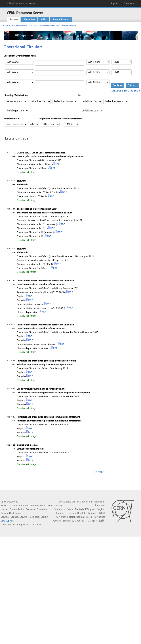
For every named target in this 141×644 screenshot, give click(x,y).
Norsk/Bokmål (77, 517)
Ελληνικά (90, 509)
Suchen (14, 19)
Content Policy (17, 509)
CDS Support (7, 521)
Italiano (92, 513)
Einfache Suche (132, 91)
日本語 (101, 513)
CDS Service (21, 517)
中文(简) (90, 521)
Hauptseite (6, 25)
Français (71, 513)
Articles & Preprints (19, 25)
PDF (56, 164)
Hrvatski (82, 513)
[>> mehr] (99, 472)
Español (61, 513)
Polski (89, 517)
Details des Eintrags (26, 172)
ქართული (62, 517)
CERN (22, 3)
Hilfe (44, 19)
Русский (57, 521)
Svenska (80, 521)
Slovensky (68, 521)
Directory (129, 3)
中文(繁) (101, 521)
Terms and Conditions (36, 509)
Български (59, 509)
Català (70, 509)
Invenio (17, 513)
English (101, 509)
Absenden (29, 19)
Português (100, 517)
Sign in (114, 3)
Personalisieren (61, 19)
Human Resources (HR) (49, 25)
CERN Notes (34, 25)
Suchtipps (116, 91)
